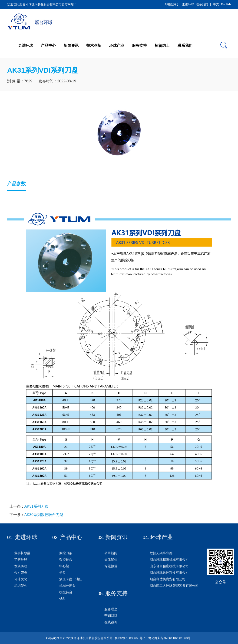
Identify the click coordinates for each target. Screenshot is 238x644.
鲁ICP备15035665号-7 (130, 638)
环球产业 (117, 46)
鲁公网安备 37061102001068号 (169, 638)
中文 (216, 4)
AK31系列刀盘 (36, 506)
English (226, 4)
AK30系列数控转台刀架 (44, 515)
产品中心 (48, 46)
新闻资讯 (71, 46)
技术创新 (94, 46)
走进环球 (188, 4)
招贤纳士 (162, 46)
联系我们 (202, 4)
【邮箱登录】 (171, 4)
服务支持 (139, 46)
